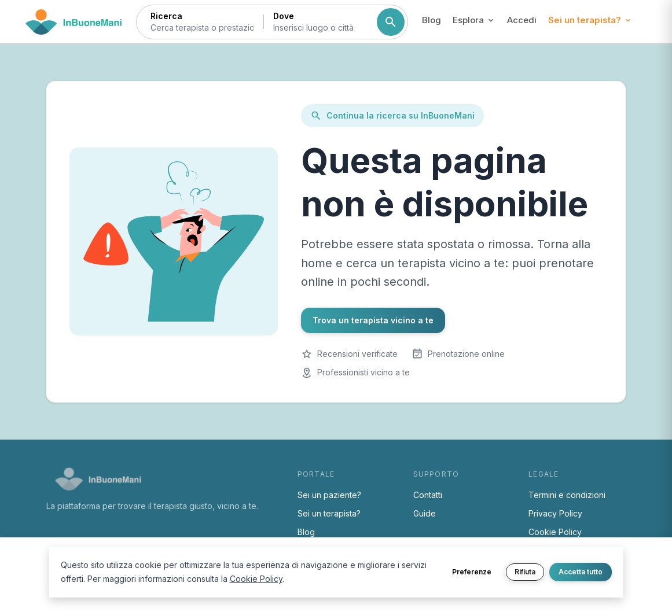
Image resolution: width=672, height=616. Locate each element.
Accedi (522, 20)
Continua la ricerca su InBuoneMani (392, 116)
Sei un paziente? (329, 495)
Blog (432, 20)
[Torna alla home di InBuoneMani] (74, 22)
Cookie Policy (555, 532)
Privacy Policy (555, 513)
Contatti (428, 495)
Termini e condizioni (567, 495)
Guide (425, 513)
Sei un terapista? (329, 513)
